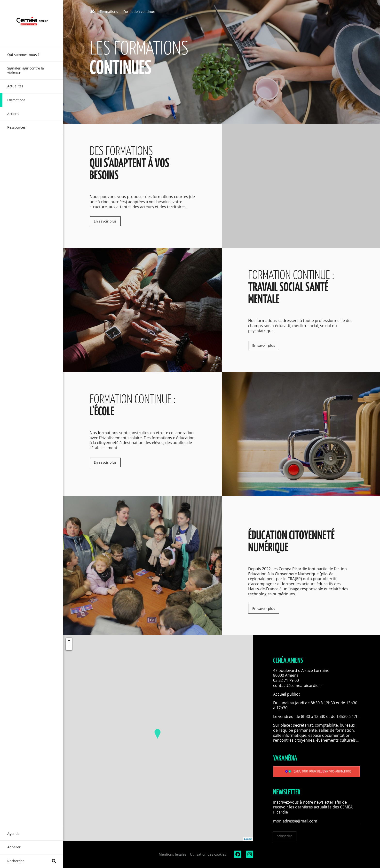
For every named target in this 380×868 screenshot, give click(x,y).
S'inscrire (285, 836)
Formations (109, 12)
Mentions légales (173, 854)
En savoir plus (105, 221)
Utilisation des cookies (208, 854)
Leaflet (248, 839)
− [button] (69, 647)
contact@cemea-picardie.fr (298, 685)
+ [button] (69, 641)
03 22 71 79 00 (286, 680)
